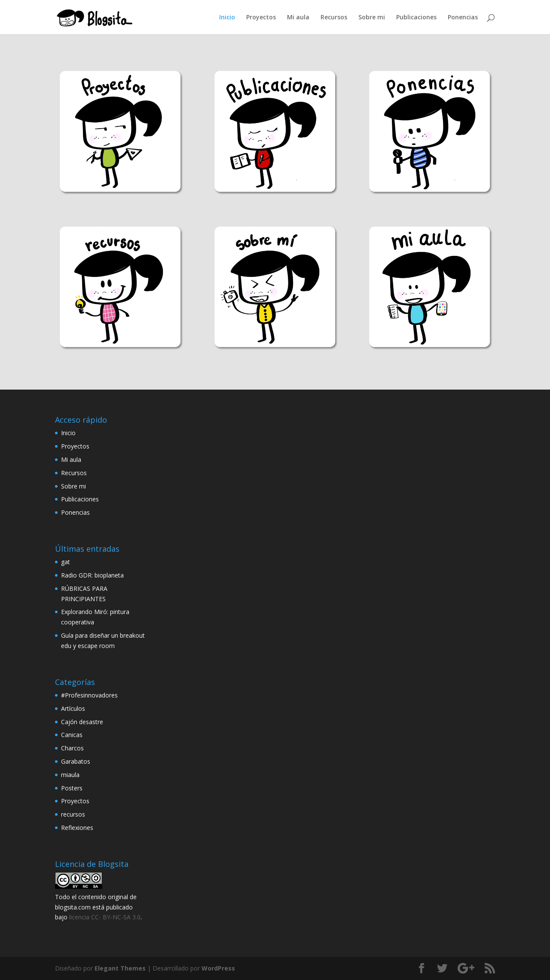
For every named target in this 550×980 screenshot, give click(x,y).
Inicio (227, 18)
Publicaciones (416, 18)
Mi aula (298, 18)
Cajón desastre (82, 722)
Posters (72, 788)
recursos (73, 814)
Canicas (72, 735)
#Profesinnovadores (89, 695)
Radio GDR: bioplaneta (92, 575)
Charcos (72, 748)
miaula (70, 775)
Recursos (334, 18)
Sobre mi (372, 18)
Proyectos (261, 18)
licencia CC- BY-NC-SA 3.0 (105, 917)
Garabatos (76, 761)
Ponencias (463, 18)
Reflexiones (77, 828)
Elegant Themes (120, 968)
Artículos (73, 708)
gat (66, 562)
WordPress (218, 968)
